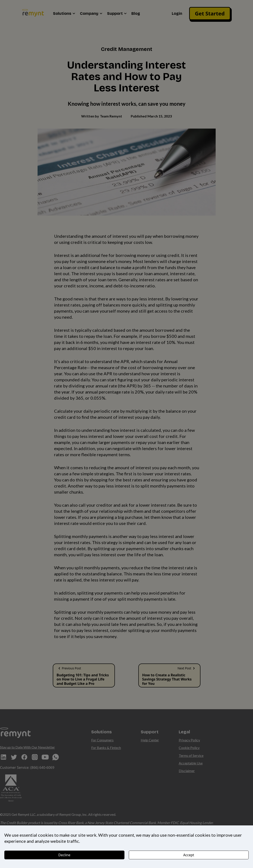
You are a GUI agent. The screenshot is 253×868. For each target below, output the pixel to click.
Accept (189, 855)
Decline (64, 855)
